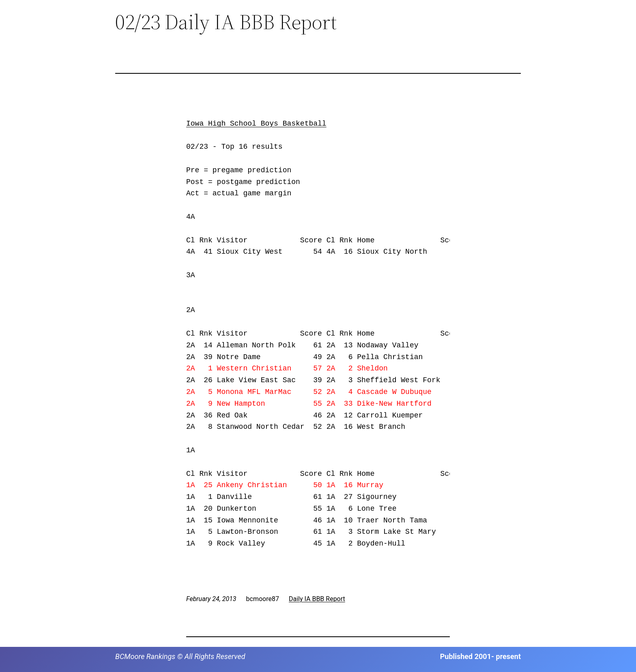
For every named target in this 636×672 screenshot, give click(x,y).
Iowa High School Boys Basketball (256, 124)
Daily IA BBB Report (317, 599)
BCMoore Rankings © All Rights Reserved (180, 656)
